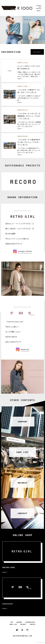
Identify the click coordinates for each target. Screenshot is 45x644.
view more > (37, 52)
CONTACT (33, 626)
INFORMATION (30, 624)
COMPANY (19, 624)
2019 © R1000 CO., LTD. (23, 638)
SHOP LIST (13, 626)
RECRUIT (23, 626)
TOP (12, 624)
